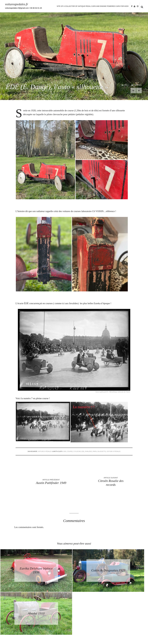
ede (83, 451)
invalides (89, 451)
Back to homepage (74, 611)
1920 (64, 451)
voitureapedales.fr (17, 4)
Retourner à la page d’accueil (74, 607)
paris (95, 451)
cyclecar (77, 451)
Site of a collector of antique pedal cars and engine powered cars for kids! (92, 6)
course (70, 451)
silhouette (102, 451)
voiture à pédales (44, 451)
